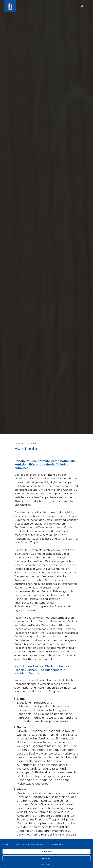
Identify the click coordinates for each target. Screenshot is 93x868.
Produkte (32, 443)
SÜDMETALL (20, 443)
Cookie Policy (45, 865)
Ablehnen (46, 858)
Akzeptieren (46, 851)
